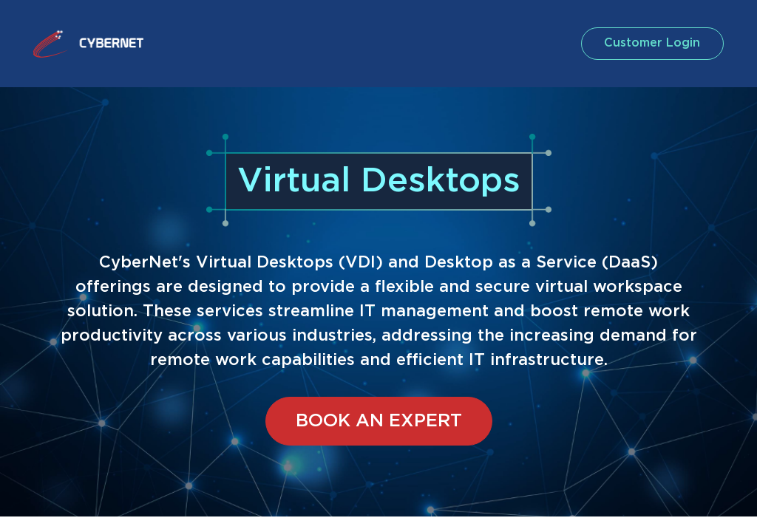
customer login (651, 43)
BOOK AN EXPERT (379, 421)
